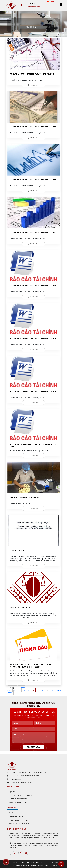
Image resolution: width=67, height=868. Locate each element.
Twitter (15, 853)
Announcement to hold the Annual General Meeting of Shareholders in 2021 (31, 666)
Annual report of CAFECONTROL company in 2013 (32, 74)
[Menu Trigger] (61, 4)
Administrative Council (21, 607)
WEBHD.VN (54, 865)
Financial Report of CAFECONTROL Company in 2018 (33, 180)
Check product (14, 813)
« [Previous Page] (14, 690)
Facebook (9, 853)
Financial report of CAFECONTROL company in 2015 (33, 339)
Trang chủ (31, 27)
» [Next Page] (52, 690)
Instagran (26, 853)
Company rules (17, 550)
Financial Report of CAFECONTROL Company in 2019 (33, 127)
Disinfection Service (16, 816)
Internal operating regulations (25, 497)
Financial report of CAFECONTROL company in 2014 (33, 391)
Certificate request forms (18, 799)
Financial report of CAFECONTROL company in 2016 (33, 286)
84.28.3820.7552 (34, 6)
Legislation (13, 792)
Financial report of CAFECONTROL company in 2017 (33, 233)
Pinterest (20, 853)
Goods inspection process (18, 802)
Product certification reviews (19, 824)
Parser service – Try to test (18, 820)
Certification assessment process (21, 795)
